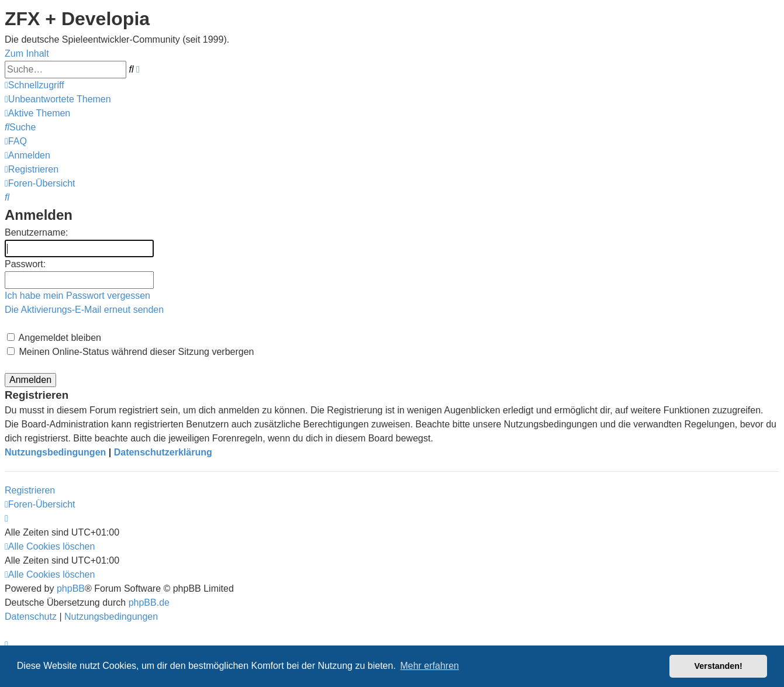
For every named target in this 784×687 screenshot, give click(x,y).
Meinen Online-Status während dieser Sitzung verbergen (130, 352)
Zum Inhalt (27, 53)
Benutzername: (37, 232)
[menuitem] (58, 99)
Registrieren (30, 490)
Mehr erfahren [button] (429, 666)
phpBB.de (149, 603)
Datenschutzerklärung (163, 452)
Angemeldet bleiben (54, 338)
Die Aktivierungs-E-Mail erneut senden (84, 310)
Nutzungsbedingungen (55, 452)
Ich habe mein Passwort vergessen (77, 296)
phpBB (71, 588)
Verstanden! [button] (719, 666)
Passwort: (25, 264)
